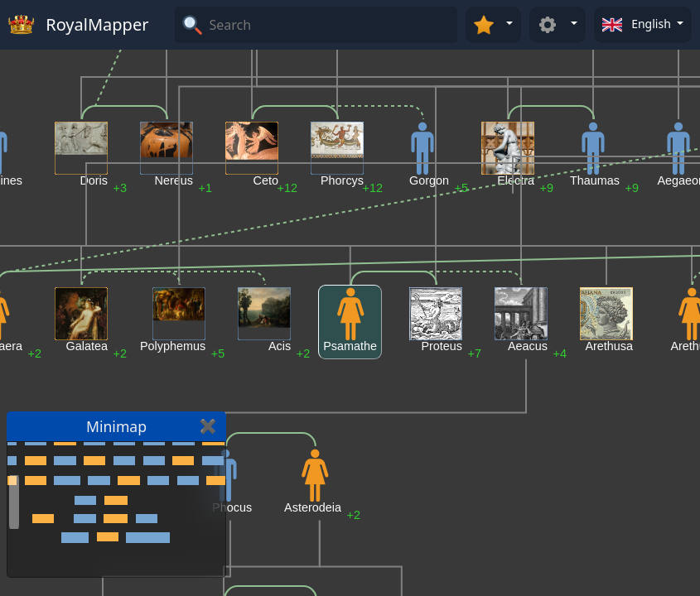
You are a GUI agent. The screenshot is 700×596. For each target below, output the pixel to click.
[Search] (331, 25)
